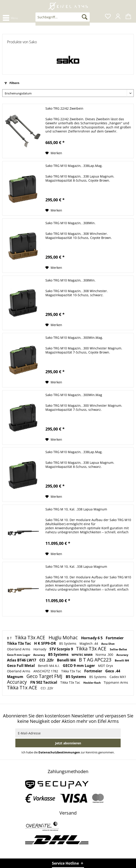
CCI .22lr (47, 660)
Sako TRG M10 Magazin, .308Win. (70, 223)
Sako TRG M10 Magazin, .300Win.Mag (74, 395)
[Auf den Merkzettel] (54, 153)
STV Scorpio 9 (62, 649)
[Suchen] (85, 17)
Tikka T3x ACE (31, 637)
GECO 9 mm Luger (79, 666)
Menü (10, 17)
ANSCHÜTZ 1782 (46, 671)
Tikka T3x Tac (19, 643)
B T (10, 638)
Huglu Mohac (64, 637)
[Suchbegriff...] (63, 17)
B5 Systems (68, 643)
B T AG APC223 (96, 660)
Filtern (12, 83)
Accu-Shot (108, 644)
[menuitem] (10, 18)
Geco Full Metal (21, 666)
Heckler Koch (92, 683)
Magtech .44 (89, 643)
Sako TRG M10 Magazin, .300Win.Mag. (74, 338)
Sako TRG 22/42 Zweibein (64, 108)
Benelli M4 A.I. (49, 666)
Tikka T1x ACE (23, 688)
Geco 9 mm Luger (19, 655)
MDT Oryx (106, 666)
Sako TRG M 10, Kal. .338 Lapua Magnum (76, 509)
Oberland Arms (19, 649)
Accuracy (40, 655)
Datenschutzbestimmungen (59, 752)
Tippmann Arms (116, 682)
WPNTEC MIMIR (82, 655)
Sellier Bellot (118, 649)
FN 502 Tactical (44, 682)
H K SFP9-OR (46, 643)
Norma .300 (105, 655)
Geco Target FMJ (45, 676)
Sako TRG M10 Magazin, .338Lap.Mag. (74, 166)
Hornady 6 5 (92, 638)
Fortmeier (115, 638)
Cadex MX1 (118, 677)
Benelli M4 (67, 660)
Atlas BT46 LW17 (22, 660)
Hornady (40, 649)
